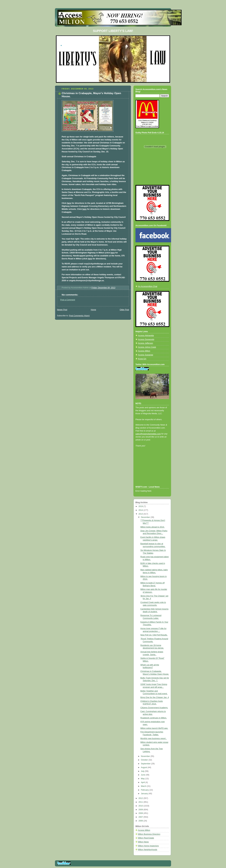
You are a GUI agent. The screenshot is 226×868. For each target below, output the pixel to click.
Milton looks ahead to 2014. (153, 527)
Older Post (124, 310)
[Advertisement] (150, 471)
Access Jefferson (145, 343)
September (146, 764)
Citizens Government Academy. (154, 708)
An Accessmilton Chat (148, 286)
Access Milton (144, 351)
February (145, 790)
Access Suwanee (146, 355)
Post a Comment (68, 300)
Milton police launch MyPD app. (154, 728)
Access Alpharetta (146, 335)
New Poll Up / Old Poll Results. (154, 635)
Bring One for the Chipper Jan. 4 (155, 697)
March (144, 786)
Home (93, 310)
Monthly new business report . (154, 738)
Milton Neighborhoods (148, 850)
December (146, 517)
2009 (141, 810)
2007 (141, 817)
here (69, 203)
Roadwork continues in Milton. (154, 718)
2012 (141, 798)
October (145, 760)
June (143, 775)
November (146, 756)
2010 (141, 806)
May (143, 779)
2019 (141, 506)
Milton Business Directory (149, 834)
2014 (141, 510)
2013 (141, 514)
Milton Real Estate (146, 838)
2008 (141, 813)
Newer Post (62, 310)
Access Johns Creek (147, 347)
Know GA (142, 359)
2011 (141, 802)
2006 (141, 821)
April (143, 782)
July (143, 771)
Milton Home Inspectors (148, 846)
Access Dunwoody (146, 339)
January (145, 794)
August (144, 767)
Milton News (143, 842)
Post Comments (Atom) (79, 316)
